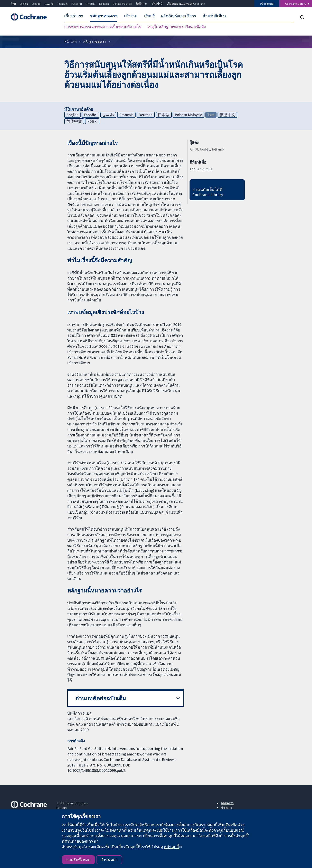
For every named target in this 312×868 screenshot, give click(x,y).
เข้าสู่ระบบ (267, 4)
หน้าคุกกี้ (171, 847)
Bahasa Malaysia (122, 4)
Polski (92, 121)
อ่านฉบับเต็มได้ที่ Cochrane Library (208, 192)
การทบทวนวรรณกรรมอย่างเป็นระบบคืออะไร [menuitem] (103, 27)
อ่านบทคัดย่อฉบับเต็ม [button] (101, 698)
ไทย (13, 4)
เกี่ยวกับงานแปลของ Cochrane (186, 4)
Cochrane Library (296, 4)
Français (63, 4)
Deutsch (104, 4)
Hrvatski (90, 4)
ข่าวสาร (227, 808)
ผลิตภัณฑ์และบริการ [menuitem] (179, 16)
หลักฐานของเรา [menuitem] (104, 16)
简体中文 (157, 4)
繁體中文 (142, 4)
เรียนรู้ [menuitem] (149, 16)
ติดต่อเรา (227, 803)
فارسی (49, 4)
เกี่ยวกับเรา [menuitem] (74, 16)
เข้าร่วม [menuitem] (131, 16)
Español (36, 4)
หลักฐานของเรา (95, 41)
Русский (77, 4)
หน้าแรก (70, 41)
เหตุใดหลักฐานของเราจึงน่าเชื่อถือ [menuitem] (177, 27)
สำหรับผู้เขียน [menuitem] (214, 16)
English (24, 4)
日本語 (164, 115)
